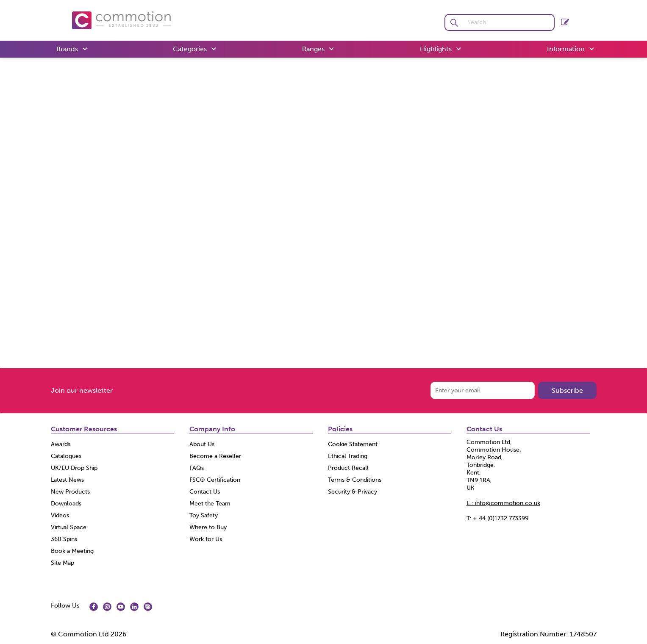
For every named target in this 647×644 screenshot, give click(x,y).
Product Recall (348, 468)
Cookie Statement (353, 444)
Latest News (67, 480)
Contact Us (205, 492)
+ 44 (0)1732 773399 (497, 518)
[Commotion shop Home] (122, 20)
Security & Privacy (353, 492)
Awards (61, 444)
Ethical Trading (348, 456)
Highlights (436, 49)
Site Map (62, 563)
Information (566, 49)
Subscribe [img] (567, 390)
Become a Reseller (215, 456)
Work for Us (206, 539)
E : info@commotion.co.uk (503, 503)
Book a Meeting (72, 551)
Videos (60, 515)
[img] (94, 607)
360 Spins (64, 539)
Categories (190, 49)
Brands (67, 49)
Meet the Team (210, 504)
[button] (454, 22)
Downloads (66, 504)
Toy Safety (204, 515)
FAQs (197, 468)
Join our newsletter (82, 390)
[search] (508, 22)
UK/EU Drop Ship (74, 468)
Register (565, 22)
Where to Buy (208, 527)
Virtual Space (69, 527)
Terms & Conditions (355, 480)
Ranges (313, 49)
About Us (202, 444)
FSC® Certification (215, 480)
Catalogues (66, 456)
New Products (70, 492)
